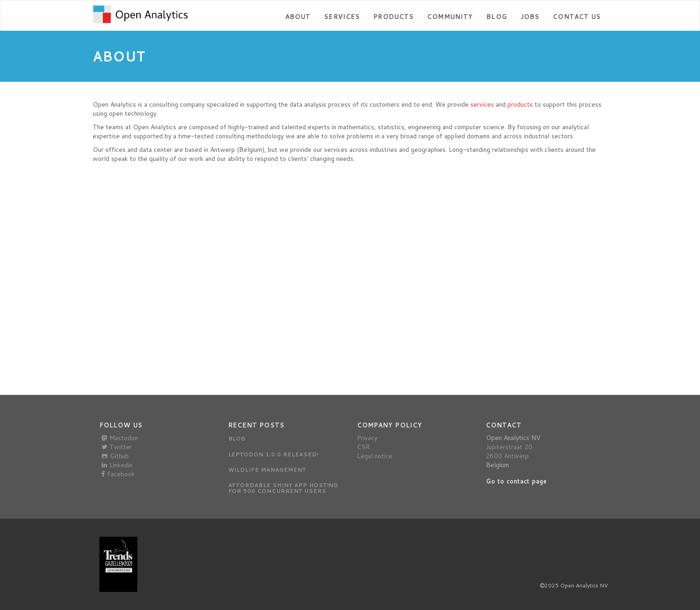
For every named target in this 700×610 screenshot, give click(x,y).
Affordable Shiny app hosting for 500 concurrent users (283, 488)
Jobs (530, 17)
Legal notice (375, 456)
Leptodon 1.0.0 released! (273, 454)
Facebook (118, 474)
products (520, 104)
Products (393, 17)
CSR (363, 447)
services (482, 104)
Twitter (117, 447)
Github (115, 456)
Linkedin (117, 465)
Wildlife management (267, 470)
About (298, 17)
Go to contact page (517, 481)
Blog (496, 17)
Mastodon (120, 438)
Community (450, 17)
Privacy (367, 438)
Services (342, 17)
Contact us (577, 17)
